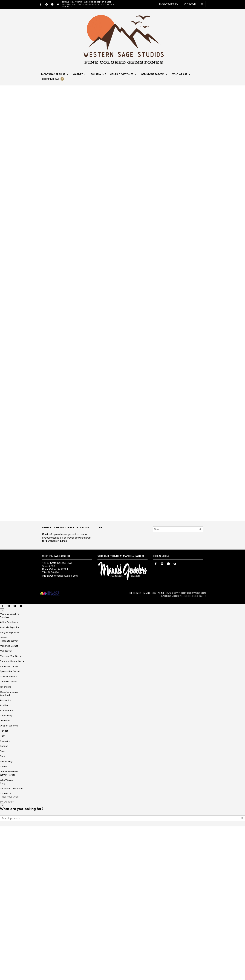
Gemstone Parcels (153, 74)
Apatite (4, 859)
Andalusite (6, 854)
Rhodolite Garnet (9, 820)
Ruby (3, 890)
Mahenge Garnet (9, 799)
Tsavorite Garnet (9, 830)
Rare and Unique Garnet (13, 815)
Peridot (4, 884)
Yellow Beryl (7, 915)
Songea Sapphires (10, 786)
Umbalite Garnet (9, 835)
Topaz (3, 910)
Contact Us (6, 947)
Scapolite (5, 894)
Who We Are (180, 74)
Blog (2, 937)
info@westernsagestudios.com (60, 729)
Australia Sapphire (10, 781)
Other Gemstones (122, 74)
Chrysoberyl (6, 869)
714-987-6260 (50, 726)
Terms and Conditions (11, 942)
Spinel (3, 905)
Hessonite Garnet (9, 794)
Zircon (3, 920)
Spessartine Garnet (10, 825)
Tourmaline (98, 74)
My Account (190, 4)
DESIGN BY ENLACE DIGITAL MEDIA (149, 747)
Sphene (4, 900)
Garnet (78, 74)
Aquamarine (6, 864)
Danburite (5, 874)
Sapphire (5, 771)
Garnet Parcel (7, 928)
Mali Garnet (6, 805)
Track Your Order (169, 4)
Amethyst (5, 849)
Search (242, 972)
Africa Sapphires (9, 776)
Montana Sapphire (53, 74)
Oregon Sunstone (9, 879)
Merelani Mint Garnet (11, 810)
